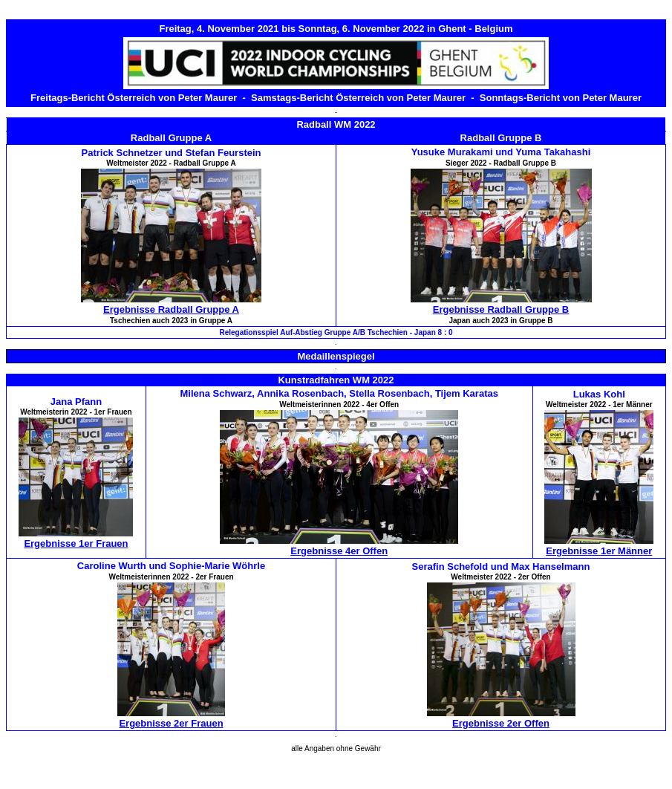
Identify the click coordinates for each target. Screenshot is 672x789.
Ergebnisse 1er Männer (599, 551)
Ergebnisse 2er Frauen (171, 723)
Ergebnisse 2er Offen (501, 723)
